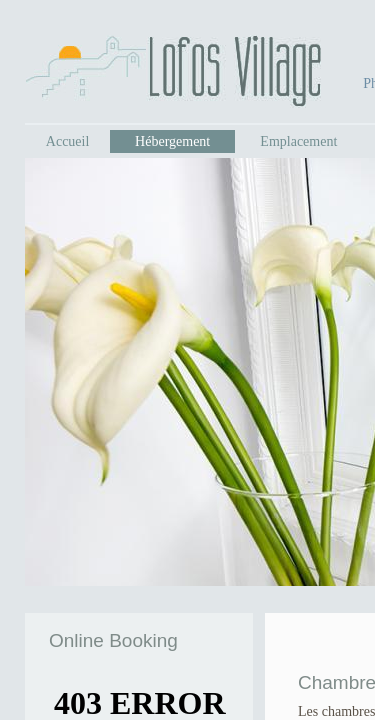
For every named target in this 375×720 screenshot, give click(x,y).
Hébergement (172, 141)
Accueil (68, 141)
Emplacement (298, 141)
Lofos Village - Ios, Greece (173, 71)
